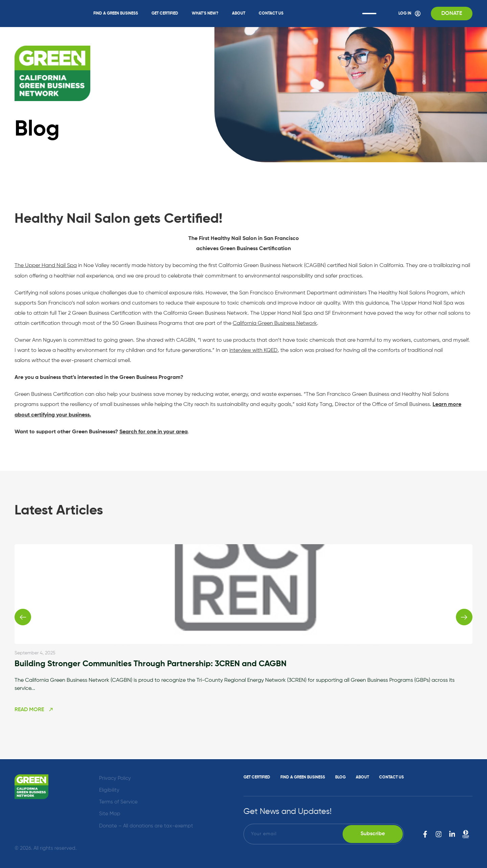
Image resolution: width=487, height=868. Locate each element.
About (238, 14)
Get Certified (164, 14)
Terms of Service (118, 802)
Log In (409, 14)
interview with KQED (253, 350)
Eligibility (109, 790)
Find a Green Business (115, 14)
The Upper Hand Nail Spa (46, 266)
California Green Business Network (275, 323)
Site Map (110, 814)
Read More (34, 710)
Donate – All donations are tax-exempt (146, 826)
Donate (451, 14)
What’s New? (204, 14)
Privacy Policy (115, 778)
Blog (340, 777)
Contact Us (270, 14)
